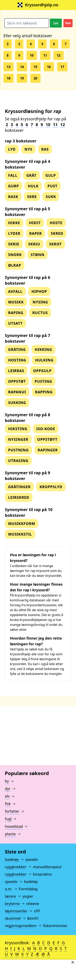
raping (16, 313)
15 (35, 67)
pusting (43, 381)
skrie (14, 244)
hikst (35, 223)
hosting (17, 360)
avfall (15, 291)
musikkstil (20, 534)
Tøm (68, 23)
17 (62, 67)
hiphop (39, 291)
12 (59, 55)
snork (15, 255)
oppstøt (17, 381)
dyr (8, 789)
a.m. (9, 889)
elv (7, 796)
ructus (40, 313)
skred (57, 233)
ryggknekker (16, 867)
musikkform (22, 524)
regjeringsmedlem (21, 926)
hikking (44, 349)
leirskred (19, 497)
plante (10, 834)
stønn (37, 255)
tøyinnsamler (16, 911)
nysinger (18, 439)
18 (9, 78)
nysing (40, 302)
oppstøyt (47, 439)
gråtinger (19, 487)
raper (36, 233)
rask (13, 197)
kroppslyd (51, 487)
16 (49, 67)
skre (32, 197)
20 (35, 78)
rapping (44, 392)
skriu (34, 244)
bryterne (12, 904)
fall (13, 175)
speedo (11, 882)
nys (28, 149)
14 (22, 67)
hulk (33, 186)
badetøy (12, 859)
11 (45, 55)
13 (9, 67)
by (7, 781)
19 (22, 78)
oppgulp (42, 371)
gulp (51, 175)
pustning (18, 450)
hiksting (18, 429)
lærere (10, 896)
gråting (17, 349)
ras (45, 149)
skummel (13, 918)
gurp (13, 186)
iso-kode (46, 429)
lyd (12, 149)
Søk (56, 23)
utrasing (18, 461)
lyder (14, 233)
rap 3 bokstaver (21, 141)
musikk (16, 302)
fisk (8, 804)
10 (32, 55)
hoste (56, 223)
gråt (31, 175)
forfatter (12, 811)
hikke (14, 223)
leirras (16, 371)
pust (53, 186)
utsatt (15, 323)
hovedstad (14, 826)
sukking (17, 403)
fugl (8, 819)
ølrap (15, 265)
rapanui (17, 392)
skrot (55, 244)
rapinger (48, 450)
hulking (44, 360)
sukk (51, 197)
